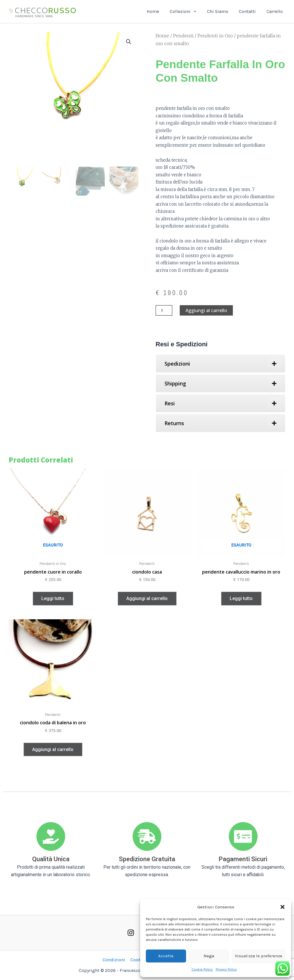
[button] (283, 907)
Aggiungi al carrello (206, 310)
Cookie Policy (202, 969)
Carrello (275, 11)
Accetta (166, 956)
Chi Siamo (221, 11)
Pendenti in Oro (215, 36)
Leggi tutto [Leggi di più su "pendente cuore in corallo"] (53, 598)
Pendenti (183, 36)
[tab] (220, 364)
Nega (209, 956)
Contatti (250, 11)
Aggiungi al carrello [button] (147, 598)
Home (159, 11)
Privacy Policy (226, 969)
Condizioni (114, 960)
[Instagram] (131, 933)
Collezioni (188, 12)
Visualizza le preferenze (259, 956)
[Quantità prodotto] (164, 310)
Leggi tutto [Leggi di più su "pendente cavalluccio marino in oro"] (241, 598)
